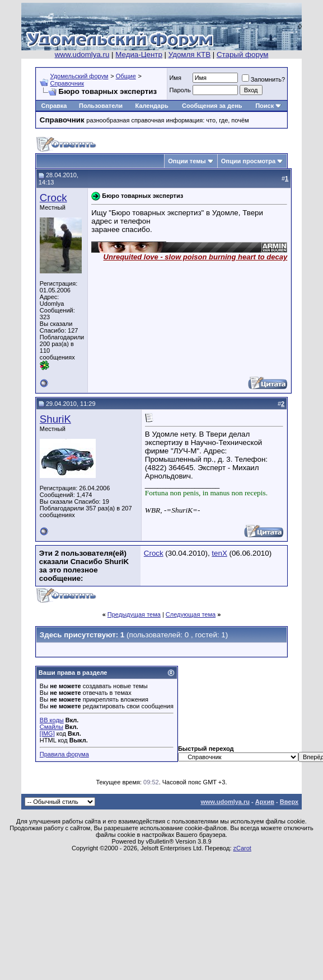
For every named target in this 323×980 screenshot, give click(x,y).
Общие (126, 76)
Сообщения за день (212, 106)
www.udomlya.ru (82, 55)
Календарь (152, 106)
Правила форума (64, 754)
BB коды (52, 720)
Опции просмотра (248, 161)
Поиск (265, 106)
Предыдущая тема (134, 614)
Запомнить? (264, 79)
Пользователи (101, 106)
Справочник (67, 83)
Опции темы (187, 161)
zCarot (242, 848)
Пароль (180, 90)
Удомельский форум (79, 76)
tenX (219, 553)
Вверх (289, 802)
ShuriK (55, 419)
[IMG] (47, 733)
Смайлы (52, 727)
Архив (265, 802)
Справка (54, 106)
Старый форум (242, 55)
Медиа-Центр (139, 55)
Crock (53, 198)
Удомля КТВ (189, 55)
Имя (175, 78)
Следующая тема (191, 614)
